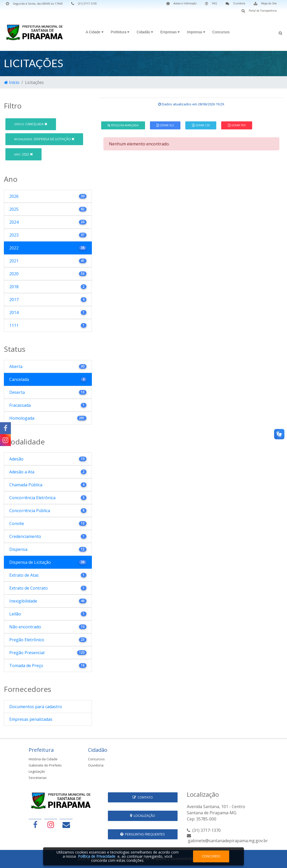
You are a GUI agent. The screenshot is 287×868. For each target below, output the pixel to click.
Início (12, 82)
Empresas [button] (170, 32)
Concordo (211, 856)
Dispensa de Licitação (44, 139)
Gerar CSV (201, 125)
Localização (143, 816)
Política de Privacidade (97, 856)
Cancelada (31, 124)
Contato (143, 797)
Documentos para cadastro (36, 707)
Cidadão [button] (145, 32)
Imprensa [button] (196, 32)
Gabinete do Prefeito (45, 765)
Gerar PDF (237, 125)
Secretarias (38, 778)
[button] (280, 33)
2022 (23, 154)
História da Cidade (43, 759)
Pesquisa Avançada (123, 125)
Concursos (221, 32)
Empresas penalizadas (31, 719)
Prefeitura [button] (120, 32)
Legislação (37, 771)
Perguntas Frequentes (143, 834)
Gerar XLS (165, 125)
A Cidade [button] (95, 32)
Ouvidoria (96, 765)
